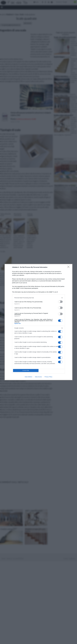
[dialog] (38, 322)
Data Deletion (29, 377)
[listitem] (38, 298)
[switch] (60, 302)
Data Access (38, 377)
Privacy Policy (48, 377)
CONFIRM (26, 370)
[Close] (69, 267)
